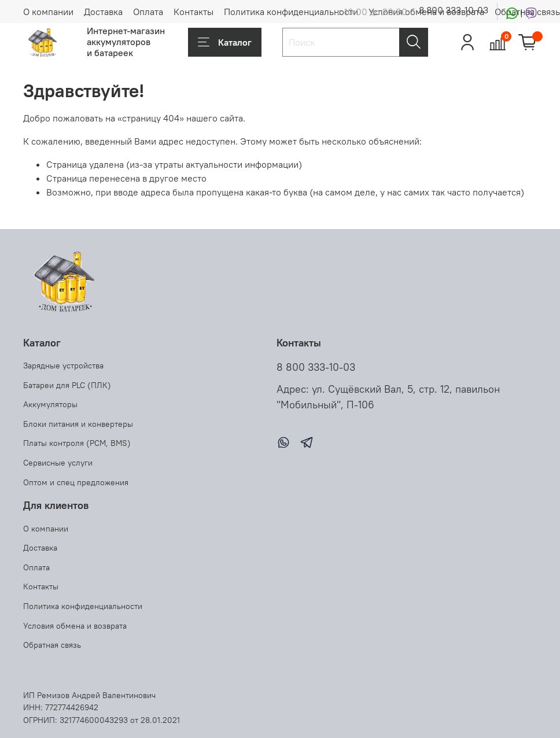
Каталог (225, 42)
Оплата (148, 12)
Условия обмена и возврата (75, 626)
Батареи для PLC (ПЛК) (67, 385)
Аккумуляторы (50, 404)
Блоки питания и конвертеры (78, 424)
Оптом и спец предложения (76, 482)
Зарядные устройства (63, 366)
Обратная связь (52, 645)
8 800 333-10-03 (454, 10)
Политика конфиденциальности (291, 12)
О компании (48, 12)
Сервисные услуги (58, 463)
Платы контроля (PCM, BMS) (77, 443)
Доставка (103, 12)
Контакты (194, 12)
